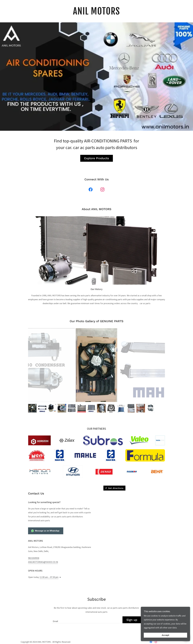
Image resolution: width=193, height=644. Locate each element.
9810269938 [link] (34, 558)
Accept (165, 635)
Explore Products (97, 158)
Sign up (132, 620)
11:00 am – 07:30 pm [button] (49, 577)
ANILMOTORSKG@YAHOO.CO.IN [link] (43, 562)
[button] (60, 577)
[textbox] (86, 620)
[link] (97, 14)
